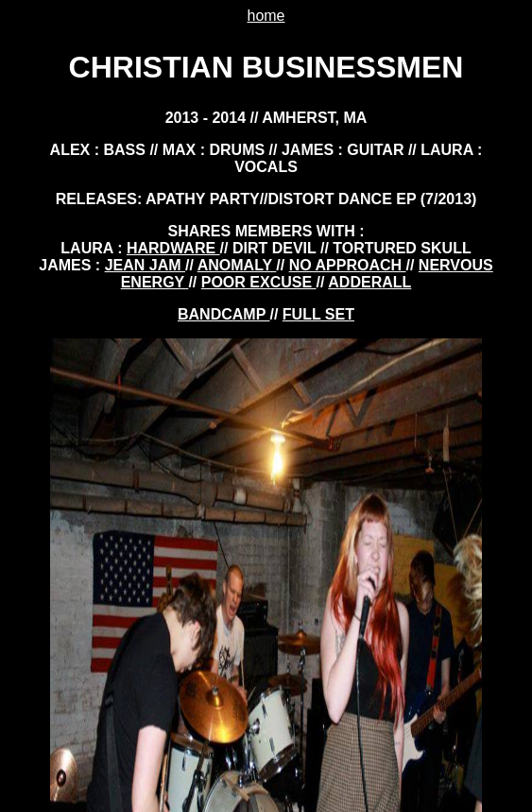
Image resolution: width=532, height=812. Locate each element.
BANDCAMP (223, 314)
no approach (348, 265)
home (266, 16)
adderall (369, 282)
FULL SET (318, 314)
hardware (173, 248)
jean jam (145, 265)
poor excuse (259, 282)
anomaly (237, 265)
